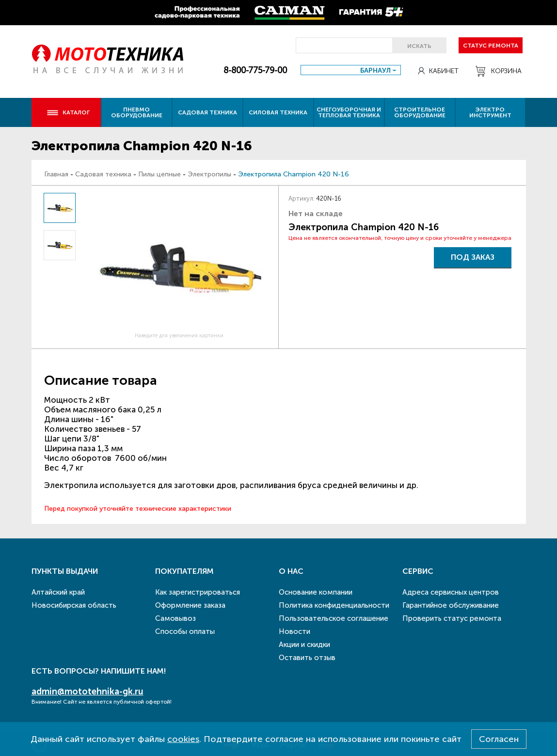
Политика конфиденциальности (334, 605)
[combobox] (351, 70)
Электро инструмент (490, 112)
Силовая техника (278, 112)
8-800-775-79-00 (255, 70)
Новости (294, 631)
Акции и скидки (304, 645)
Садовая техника (207, 112)
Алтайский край (58, 592)
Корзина (499, 71)
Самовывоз (175, 618)
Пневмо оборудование (137, 112)
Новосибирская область (74, 605)
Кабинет (438, 71)
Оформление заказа (190, 605)
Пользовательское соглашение (334, 618)
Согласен (499, 739)
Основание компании (316, 592)
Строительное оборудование (420, 112)
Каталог (68, 112)
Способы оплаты (185, 631)
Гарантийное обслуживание (451, 605)
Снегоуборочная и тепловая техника (349, 112)
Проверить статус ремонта (452, 618)
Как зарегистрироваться (198, 592)
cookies (183, 739)
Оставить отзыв (307, 658)
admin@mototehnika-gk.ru (88, 692)
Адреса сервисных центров (451, 592)
